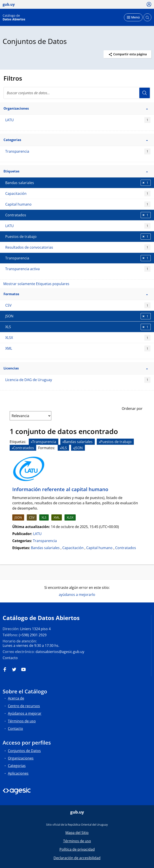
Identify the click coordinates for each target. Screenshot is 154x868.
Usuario (145, 93)
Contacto (10, 658)
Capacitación (78, 194)
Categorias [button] (76, 140)
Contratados (126, 548)
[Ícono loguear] (149, 4)
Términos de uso (22, 721)
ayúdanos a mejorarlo (77, 595)
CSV (78, 305)
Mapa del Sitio (77, 833)
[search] (77, 93)
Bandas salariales (45, 548)
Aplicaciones (18, 773)
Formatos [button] (76, 294)
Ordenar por (132, 409)
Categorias (17, 766)
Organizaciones (21, 758)
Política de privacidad (77, 849)
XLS (44, 517)
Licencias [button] (76, 368)
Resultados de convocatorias (78, 247)
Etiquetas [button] (76, 171)
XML (78, 348)
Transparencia (78, 151)
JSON (18, 517)
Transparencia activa (78, 269)
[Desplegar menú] (133, 17)
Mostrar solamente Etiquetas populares (36, 284)
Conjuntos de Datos (24, 751)
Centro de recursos (24, 706)
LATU (78, 120)
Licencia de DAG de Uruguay (78, 380)
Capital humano (78, 204)
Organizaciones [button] (76, 108)
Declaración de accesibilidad (77, 858)
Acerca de (16, 698)
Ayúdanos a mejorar (25, 713)
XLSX (78, 338)
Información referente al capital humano (60, 489)
